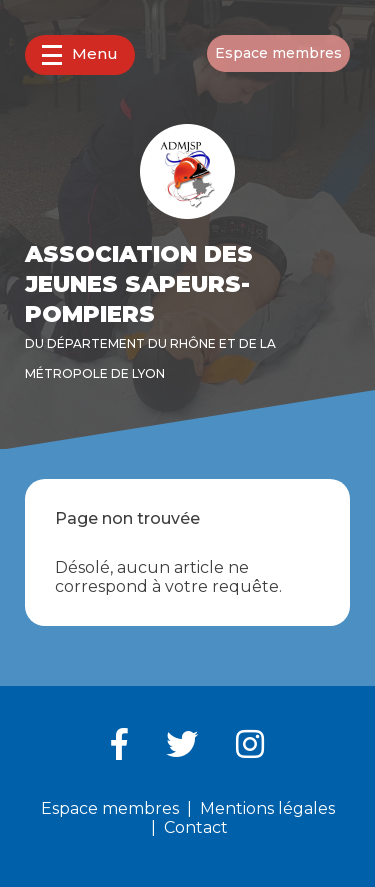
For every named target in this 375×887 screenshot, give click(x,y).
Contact (196, 827)
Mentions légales (267, 808)
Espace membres (278, 53)
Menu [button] (80, 54)
